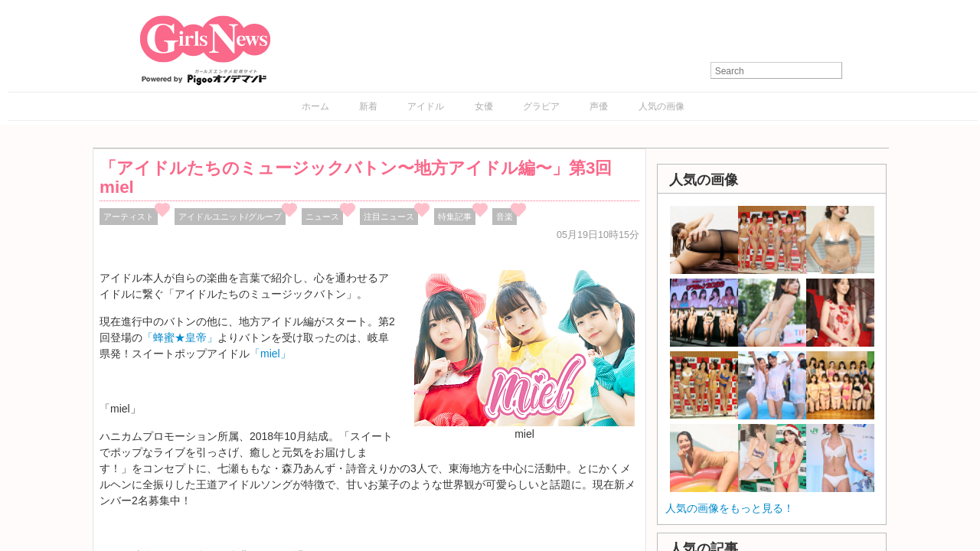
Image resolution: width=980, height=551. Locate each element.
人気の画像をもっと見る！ (730, 508)
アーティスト (129, 217)
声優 (599, 106)
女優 (484, 106)
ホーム (315, 106)
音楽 (505, 217)
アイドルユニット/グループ (230, 217)
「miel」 (270, 354)
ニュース (322, 217)
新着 (368, 106)
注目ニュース (389, 217)
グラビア (541, 106)
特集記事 (455, 217)
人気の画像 (661, 106)
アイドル (426, 106)
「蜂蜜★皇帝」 (180, 337)
